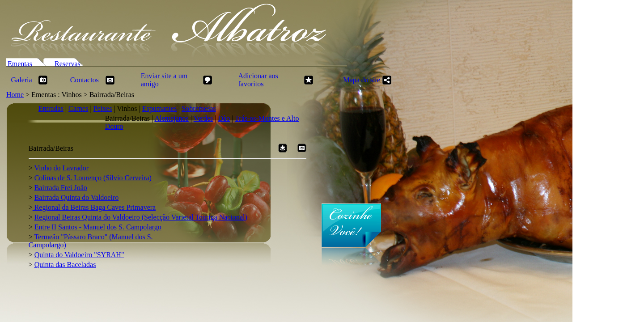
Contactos (85, 80)
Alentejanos (171, 118)
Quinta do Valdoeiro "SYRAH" (79, 255)
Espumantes (159, 108)
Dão (224, 118)
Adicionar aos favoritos (258, 80)
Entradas (51, 108)
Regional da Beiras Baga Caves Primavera (94, 207)
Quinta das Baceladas (65, 265)
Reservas (68, 64)
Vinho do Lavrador (61, 168)
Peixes (103, 108)
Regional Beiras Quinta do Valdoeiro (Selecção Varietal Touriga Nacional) (141, 217)
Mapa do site (362, 80)
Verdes (203, 118)
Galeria (22, 80)
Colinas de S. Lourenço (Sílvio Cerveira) (93, 178)
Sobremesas (199, 108)
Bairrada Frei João (61, 188)
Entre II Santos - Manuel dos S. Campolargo (98, 227)
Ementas (20, 64)
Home (15, 95)
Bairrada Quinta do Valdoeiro (77, 197)
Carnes (78, 108)
